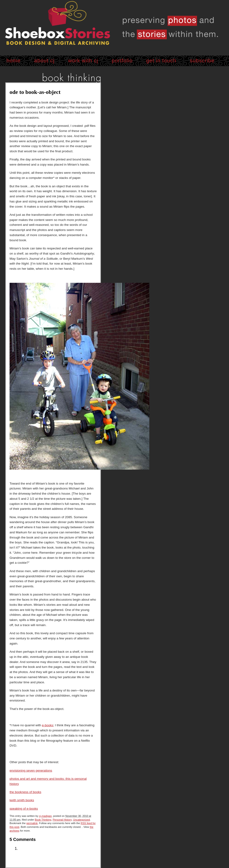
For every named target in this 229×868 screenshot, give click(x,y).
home (14, 61)
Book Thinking (43, 820)
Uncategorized (82, 820)
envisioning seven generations (31, 771)
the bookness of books (25, 792)
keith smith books (22, 800)
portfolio (122, 61)
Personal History (62, 820)
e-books (48, 725)
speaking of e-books (24, 809)
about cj (44, 61)
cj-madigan (45, 816)
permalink (32, 823)
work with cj (83, 61)
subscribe (202, 61)
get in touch (161, 61)
